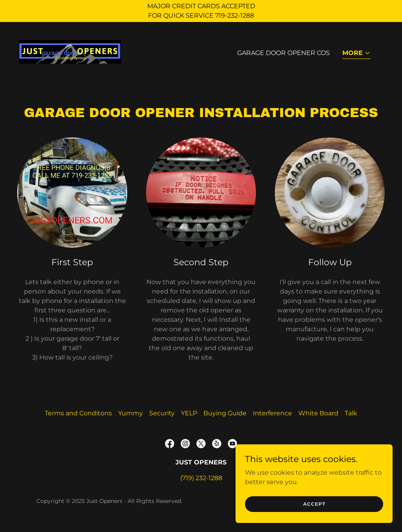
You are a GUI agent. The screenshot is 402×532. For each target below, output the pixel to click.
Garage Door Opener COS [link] (283, 53)
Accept (314, 504)
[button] (356, 54)
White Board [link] (318, 413)
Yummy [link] (131, 413)
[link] (70, 51)
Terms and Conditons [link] (78, 413)
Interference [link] (272, 413)
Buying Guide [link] (225, 413)
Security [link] (162, 413)
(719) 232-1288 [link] (201, 478)
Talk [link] (351, 413)
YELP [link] (189, 413)
